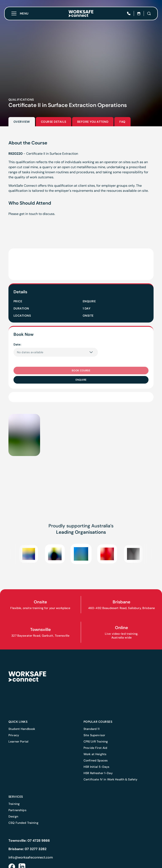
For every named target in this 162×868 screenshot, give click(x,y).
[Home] (81, 13)
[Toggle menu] (20, 13)
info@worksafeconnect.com (31, 857)
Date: (17, 344)
